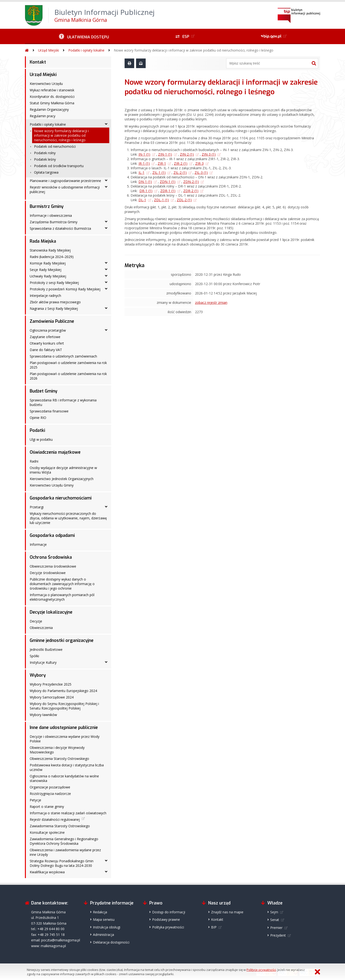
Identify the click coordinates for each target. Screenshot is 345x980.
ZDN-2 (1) (191, 182)
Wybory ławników (43, 715)
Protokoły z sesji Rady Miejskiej (54, 283)
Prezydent (278, 935)
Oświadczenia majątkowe (55, 452)
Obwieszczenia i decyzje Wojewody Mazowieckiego (57, 750)
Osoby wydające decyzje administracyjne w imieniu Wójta (63, 470)
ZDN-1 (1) (168, 182)
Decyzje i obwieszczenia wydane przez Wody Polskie (65, 739)
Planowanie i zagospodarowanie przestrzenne (65, 181)
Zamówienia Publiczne (52, 321)
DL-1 (142, 200)
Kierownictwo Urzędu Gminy (52, 485)
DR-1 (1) (146, 191)
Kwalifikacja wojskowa (47, 872)
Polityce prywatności (261, 970)
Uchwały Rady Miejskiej (48, 276)
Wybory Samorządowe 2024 (52, 697)
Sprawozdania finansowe (49, 411)
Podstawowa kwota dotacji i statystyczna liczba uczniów (67, 767)
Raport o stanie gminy (47, 807)
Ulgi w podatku (41, 439)
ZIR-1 (162, 163)
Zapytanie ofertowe (45, 337)
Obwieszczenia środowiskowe (53, 566)
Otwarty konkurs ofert (47, 343)
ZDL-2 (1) (184, 200)
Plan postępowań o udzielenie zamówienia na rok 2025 (68, 365)
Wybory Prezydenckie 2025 (51, 684)
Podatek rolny (45, 153)
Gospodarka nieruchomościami (61, 498)
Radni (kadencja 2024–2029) (52, 257)
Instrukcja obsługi (107, 927)
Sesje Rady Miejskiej (46, 270)
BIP (214, 927)
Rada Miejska (43, 241)
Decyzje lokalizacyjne (51, 612)
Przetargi (37, 507)
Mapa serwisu (104, 919)
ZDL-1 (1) (161, 200)
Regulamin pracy (43, 116)
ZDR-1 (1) (168, 191)
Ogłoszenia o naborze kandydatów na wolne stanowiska (64, 778)
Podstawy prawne (166, 919)
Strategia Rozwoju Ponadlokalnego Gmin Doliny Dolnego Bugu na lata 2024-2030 (62, 863)
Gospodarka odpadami (52, 535)
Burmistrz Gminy (47, 206)
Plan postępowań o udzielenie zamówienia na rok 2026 (68, 376)
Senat (275, 920)
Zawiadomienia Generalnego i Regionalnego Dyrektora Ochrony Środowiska (64, 841)
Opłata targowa (46, 172)
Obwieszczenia (41, 628)
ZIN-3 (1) (209, 154)
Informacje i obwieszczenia (51, 215)
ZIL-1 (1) (159, 173)
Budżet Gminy (43, 391)
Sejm (274, 912)
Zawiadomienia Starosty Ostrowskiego (60, 826)
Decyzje (36, 621)
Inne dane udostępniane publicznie (64, 728)
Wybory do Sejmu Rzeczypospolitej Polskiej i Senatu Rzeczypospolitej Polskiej (64, 706)
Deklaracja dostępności (111, 942)
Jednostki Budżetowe (46, 649)
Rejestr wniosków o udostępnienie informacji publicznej (65, 189)
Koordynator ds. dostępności (52, 97)
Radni (34, 461)
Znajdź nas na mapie (227, 912)
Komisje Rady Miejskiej (48, 263)
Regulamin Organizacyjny (49, 109)
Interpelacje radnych (45, 296)
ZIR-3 (199, 163)
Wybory (38, 675)
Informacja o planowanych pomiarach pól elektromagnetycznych (62, 597)
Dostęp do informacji (169, 912)
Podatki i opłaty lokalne (86, 50)
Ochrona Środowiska (51, 557)
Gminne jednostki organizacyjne (62, 640)
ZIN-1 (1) (165, 154)
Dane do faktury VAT (46, 350)
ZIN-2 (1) (187, 154)
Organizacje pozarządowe (50, 787)
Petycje (35, 800)
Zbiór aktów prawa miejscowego (55, 302)
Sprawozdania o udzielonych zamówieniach (63, 356)
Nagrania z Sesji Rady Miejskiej (54, 308)
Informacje (38, 544)
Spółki (34, 656)
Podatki (37, 430)
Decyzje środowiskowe (48, 573)
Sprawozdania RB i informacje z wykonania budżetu (63, 402)
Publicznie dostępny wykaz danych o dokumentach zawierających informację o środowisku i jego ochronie (62, 584)
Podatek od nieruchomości (55, 146)
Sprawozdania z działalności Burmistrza (60, 228)
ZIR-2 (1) (181, 163)
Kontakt (38, 62)
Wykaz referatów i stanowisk (52, 90)
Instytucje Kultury (43, 662)
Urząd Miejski (49, 50)
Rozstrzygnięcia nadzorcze (50, 794)
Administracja (103, 935)
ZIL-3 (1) (201, 173)
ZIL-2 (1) (180, 173)
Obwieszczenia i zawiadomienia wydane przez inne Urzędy (65, 852)
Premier (276, 928)
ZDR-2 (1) (191, 191)
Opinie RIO (38, 418)
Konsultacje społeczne (47, 832)
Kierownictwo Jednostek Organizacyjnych (62, 479)
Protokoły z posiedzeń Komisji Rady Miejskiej (65, 289)
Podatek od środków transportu (59, 166)
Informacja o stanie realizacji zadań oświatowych (68, 813)
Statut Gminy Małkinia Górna (52, 103)
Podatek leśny (45, 159)
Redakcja (100, 912)
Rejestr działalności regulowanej (55, 819)
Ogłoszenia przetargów (48, 330)
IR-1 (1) (144, 163)
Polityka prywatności (168, 927)
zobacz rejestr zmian (211, 302)
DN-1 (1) (145, 182)
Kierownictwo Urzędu (46, 84)
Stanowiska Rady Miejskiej (50, 250)
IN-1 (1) (144, 154)
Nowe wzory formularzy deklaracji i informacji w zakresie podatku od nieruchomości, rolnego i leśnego (194, 50)
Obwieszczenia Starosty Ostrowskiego (59, 759)
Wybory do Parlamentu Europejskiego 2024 (63, 691)
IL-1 (141, 173)
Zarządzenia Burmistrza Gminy (54, 222)
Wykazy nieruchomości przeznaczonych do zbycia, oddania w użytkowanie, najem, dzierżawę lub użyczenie (68, 518)
